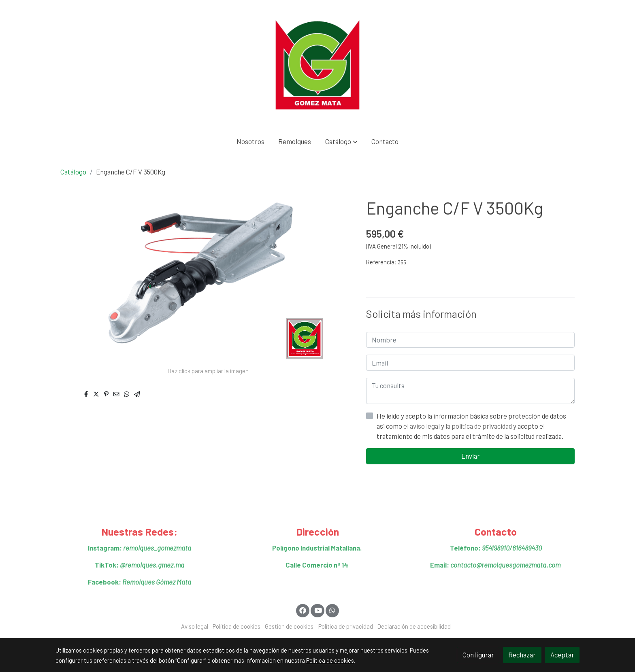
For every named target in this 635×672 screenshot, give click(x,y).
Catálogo (73, 172)
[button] (341, 141)
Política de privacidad (346, 626)
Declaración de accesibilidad (414, 626)
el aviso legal (422, 426)
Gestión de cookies (289, 626)
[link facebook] (303, 610)
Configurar (478, 655)
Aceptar (562, 655)
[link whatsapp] (332, 610)
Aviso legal (195, 626)
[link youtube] (318, 610)
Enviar (471, 456)
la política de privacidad (479, 426)
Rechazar (522, 655)
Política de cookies (237, 626)
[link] (317, 65)
